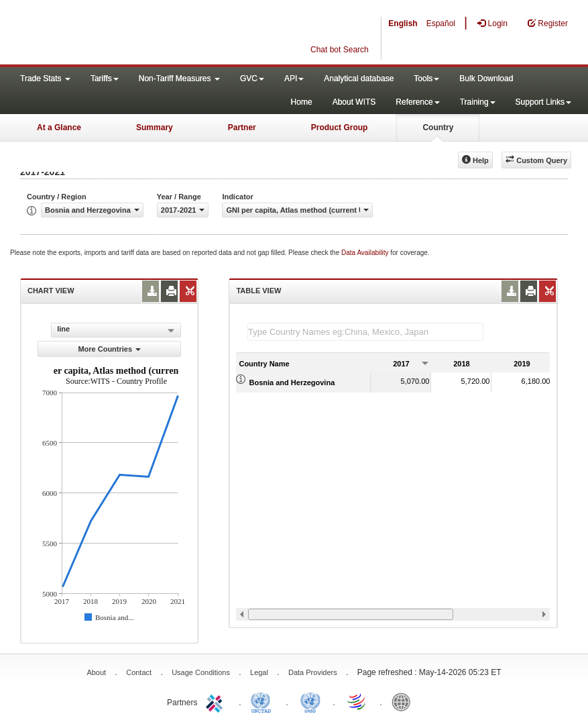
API (294, 79)
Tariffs (105, 79)
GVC (252, 79)
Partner (242, 127)
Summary (155, 127)
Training (478, 102)
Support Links (543, 102)
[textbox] (365, 332)
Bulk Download (486, 79)
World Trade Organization (357, 701)
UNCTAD (263, 701)
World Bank (404, 701)
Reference (417, 102)
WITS (134, 34)
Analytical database (359, 79)
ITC (217, 701)
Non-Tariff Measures (179, 79)
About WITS (354, 102)
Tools (426, 79)
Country (438, 127)
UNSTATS (310, 701)
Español (441, 23)
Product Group (340, 127)
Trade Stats (45, 79)
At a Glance (59, 127)
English (403, 23)
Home (302, 102)
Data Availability (366, 253)
